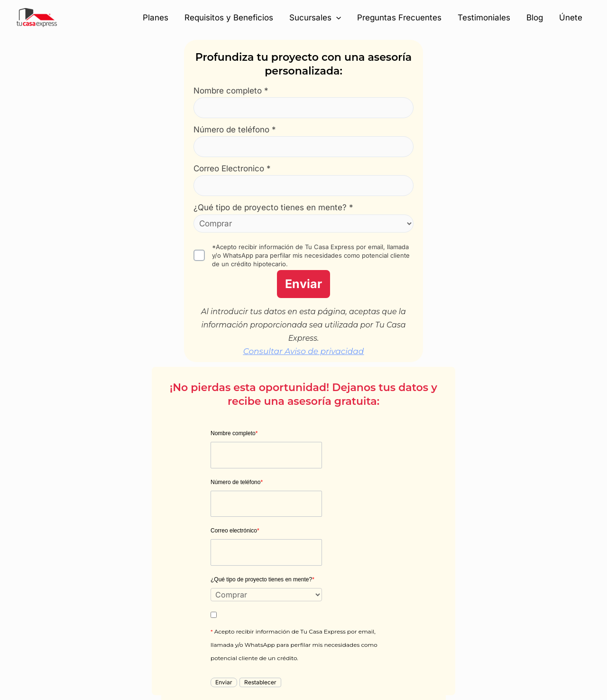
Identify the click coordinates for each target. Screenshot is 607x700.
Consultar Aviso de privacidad (304, 351)
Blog (535, 18)
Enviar (303, 284)
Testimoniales (484, 18)
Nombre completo (234, 433)
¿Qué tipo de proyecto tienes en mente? (262, 579)
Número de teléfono (237, 482)
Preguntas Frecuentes (399, 18)
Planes (156, 18)
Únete (571, 18)
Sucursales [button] (315, 18)
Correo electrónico (235, 531)
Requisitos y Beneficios (229, 18)
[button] (336, 18)
